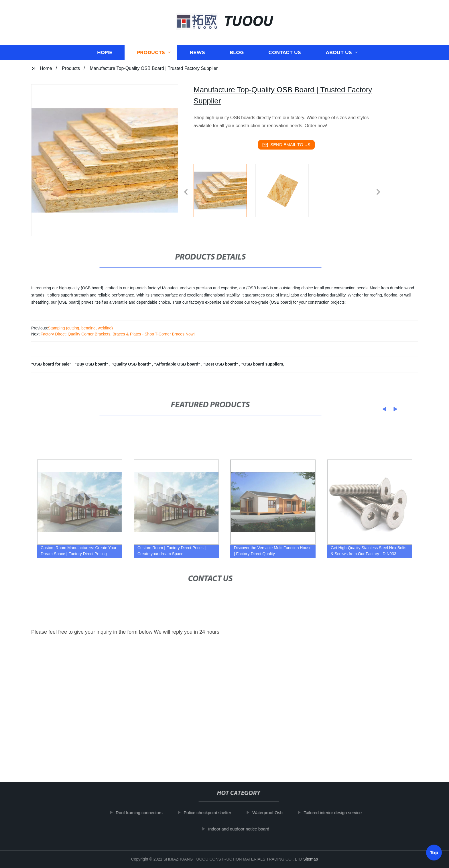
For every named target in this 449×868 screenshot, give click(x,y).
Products (151, 56)
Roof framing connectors (146, 813)
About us (339, 56)
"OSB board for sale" (52, 364)
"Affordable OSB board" (178, 364)
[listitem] (224, 190)
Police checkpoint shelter (215, 813)
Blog (237, 56)
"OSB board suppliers (262, 364)
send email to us (286, 145)
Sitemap (311, 859)
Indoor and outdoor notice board (246, 829)
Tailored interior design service (340, 813)
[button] (186, 192)
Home (105, 56)
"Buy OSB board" (92, 364)
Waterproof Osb (275, 813)
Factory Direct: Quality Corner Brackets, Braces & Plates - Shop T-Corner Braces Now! (118, 334)
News (197, 56)
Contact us (285, 56)
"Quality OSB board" (132, 364)
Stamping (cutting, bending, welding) (80, 328)
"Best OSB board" (221, 364)
